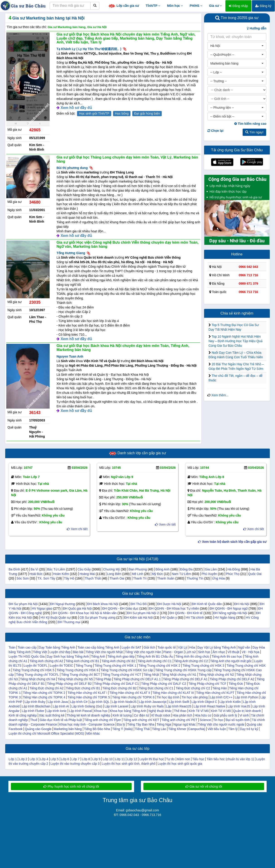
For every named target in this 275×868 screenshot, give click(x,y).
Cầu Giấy (84, 569)
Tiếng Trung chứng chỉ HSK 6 (78, 670)
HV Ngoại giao (42, 608)
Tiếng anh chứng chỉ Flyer (103, 720)
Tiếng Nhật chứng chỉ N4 (38, 679)
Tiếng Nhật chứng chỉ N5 (75, 679)
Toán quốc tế (167, 647)
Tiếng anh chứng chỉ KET (141, 720)
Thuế (34, 720)
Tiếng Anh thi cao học (227, 656)
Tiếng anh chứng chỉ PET (179, 720)
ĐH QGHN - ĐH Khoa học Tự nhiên (174, 608)
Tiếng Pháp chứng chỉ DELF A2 (232, 679)
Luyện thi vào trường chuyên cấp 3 (75, 764)
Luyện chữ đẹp (60, 652)
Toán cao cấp (27, 647)
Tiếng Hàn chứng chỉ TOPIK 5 (89, 697)
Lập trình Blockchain (36, 706)
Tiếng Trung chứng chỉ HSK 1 (115, 666)
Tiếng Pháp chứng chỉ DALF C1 (117, 684)
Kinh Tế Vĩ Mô (199, 711)
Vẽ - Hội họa (250, 652)
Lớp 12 (132, 759)
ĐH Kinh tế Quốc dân (207, 604)
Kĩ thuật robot (161, 715)
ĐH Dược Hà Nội (169, 604)
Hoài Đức (36, 574)
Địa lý (121, 724)
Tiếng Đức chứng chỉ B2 (120, 688)
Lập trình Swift (179, 702)
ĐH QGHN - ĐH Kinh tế (186, 613)
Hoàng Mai (87, 574)
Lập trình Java (58, 702)
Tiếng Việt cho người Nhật (104, 652)
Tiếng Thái (142, 729)
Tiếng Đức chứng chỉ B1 (83, 688)
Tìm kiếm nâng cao (250, 124)
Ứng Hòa (218, 578)
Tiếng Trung (84, 666)
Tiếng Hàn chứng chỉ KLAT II (130, 693)
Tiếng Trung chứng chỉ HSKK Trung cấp (183, 670)
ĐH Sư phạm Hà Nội (23, 604)
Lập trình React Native (210, 706)
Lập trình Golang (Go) (87, 706)
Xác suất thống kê (52, 715)
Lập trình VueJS (239, 706)
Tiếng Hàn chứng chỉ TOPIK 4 (44, 697)
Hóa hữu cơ (203, 715)
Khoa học (101, 711)
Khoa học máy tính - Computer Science (87, 724)
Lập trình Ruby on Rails (147, 706)
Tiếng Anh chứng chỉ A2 (46, 661)
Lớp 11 (120, 759)
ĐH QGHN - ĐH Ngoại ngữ (229, 608)
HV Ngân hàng (225, 618)
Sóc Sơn (23, 578)
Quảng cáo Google (38, 729)
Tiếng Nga (164, 724)
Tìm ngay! (254, 132)
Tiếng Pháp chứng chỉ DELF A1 (185, 679)
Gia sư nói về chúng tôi (204, 786)
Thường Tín (195, 578)
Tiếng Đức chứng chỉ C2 (193, 688)
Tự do (170, 759)
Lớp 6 (65, 759)
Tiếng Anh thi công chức (192, 656)
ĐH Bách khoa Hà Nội (103, 604)
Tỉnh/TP (153, 6)
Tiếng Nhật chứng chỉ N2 (216, 675)
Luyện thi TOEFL (36, 666)
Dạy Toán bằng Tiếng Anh (57, 647)
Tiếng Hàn (220, 688)
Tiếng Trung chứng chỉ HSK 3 (203, 666)
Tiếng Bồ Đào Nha (97, 729)
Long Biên (114, 574)
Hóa (192, 647)
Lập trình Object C (204, 702)
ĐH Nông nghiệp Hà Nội (230, 613)
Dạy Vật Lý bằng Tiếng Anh (217, 647)
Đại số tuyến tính (238, 720)
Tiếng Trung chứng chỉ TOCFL (37, 675)
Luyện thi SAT (131, 647)
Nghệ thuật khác (160, 711)
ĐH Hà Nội (242, 604)
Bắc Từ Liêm (56, 569)
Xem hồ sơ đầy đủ (76, 108)
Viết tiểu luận (217, 729)
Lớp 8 (86, 759)
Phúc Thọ (233, 574)
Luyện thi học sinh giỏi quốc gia (180, 764)
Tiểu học (198, 759)
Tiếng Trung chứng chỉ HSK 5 (33, 670)
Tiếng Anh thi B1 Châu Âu (155, 656)
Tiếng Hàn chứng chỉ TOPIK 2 (44, 693)
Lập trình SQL (100, 702)
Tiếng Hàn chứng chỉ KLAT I (87, 693)
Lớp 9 (96, 759)
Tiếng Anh (98, 656)
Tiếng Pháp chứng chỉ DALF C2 (164, 684)
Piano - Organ (173, 652)
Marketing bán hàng (68, 729)
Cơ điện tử (141, 715)
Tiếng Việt (40, 652)
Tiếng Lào (159, 729)
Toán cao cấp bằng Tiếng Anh (98, 647)
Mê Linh (137, 574)
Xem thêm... (220, 395)
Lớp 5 (55, 759)
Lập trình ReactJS (179, 706)
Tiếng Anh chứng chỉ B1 (82, 661)
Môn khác (93, 733)
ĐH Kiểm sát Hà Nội (138, 618)
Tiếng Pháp (103, 679)
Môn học (175, 6)
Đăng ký (263, 6)
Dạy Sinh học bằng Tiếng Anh (68, 656)
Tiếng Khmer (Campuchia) (187, 729)
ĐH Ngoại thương (63, 604)
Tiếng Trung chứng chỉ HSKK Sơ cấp (127, 670)
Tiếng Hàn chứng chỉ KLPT (215, 693)
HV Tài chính (195, 618)
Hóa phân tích (182, 715)
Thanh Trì (140, 578)
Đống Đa (186, 569)
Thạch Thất (93, 578)
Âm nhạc (219, 652)
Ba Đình (14, 569)
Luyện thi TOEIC (62, 666)
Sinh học (204, 652)
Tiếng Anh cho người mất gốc (231, 661)
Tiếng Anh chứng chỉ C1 (154, 661)
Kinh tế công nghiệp (23, 715)
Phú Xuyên (209, 574)
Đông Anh (163, 569)
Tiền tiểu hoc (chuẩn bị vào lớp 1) (230, 759)
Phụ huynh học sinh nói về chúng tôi (71, 786)
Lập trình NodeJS (124, 702)
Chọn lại (216, 131)
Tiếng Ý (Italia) (122, 729)
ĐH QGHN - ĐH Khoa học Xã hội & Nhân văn (85, 613)
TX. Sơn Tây (46, 578)
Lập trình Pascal (80, 711)
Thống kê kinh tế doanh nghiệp (88, 715)
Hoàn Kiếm (61, 574)
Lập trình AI (61, 706)
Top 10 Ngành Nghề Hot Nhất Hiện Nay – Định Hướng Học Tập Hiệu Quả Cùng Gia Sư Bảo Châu (236, 341)
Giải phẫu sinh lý (225, 715)
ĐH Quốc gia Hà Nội (77, 608)
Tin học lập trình (168, 697)
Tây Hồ (69, 578)
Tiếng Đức (236, 684)
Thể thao (180, 711)
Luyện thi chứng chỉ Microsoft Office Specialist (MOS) (46, 733)
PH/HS (196, 6)
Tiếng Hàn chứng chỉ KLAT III (173, 693)
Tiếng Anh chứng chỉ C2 (191, 661)
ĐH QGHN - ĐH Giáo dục (120, 608)
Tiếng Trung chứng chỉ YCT (122, 675)
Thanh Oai (117, 578)
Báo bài (78, 652)
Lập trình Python (246, 697)
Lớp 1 (13, 759)
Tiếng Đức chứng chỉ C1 (156, 688)
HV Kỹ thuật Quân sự (56, 618)
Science (205, 720)
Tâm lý (233, 729)
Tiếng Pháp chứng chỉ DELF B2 (69, 684)
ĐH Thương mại (69, 622)
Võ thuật (233, 652)
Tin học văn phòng (195, 697)
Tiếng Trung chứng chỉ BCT (81, 675)
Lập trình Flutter (33, 711)
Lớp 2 (23, 759)
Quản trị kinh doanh (247, 711)
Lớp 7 (75, 759)
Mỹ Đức (158, 574)
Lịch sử (191, 652)
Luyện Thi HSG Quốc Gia (27, 656)
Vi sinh (244, 715)
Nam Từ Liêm (181, 574)
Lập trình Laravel (116, 706)
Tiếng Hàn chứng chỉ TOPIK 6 (133, 697)
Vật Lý (183, 647)
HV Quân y (169, 618)
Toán (12, 647)
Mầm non (183, 759)
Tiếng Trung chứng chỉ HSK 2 (159, 666)
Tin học (218, 720)
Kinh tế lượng (122, 715)
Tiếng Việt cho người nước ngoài (221, 724)
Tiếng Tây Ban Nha (141, 724)
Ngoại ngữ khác (185, 724)
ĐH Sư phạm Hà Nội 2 (143, 613)
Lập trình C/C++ (221, 697)
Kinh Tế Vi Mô (221, 711)
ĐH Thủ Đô (139, 604)
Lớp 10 (108, 759)
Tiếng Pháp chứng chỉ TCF (207, 684)
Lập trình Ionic (57, 711)
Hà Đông (234, 569)
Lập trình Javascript (153, 702)
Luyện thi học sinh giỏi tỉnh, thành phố (129, 764)
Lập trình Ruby (35, 702)
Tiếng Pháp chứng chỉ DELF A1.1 (137, 679)
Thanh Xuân (166, 578)
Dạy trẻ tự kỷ (249, 729)
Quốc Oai (255, 574)
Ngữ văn (244, 647)
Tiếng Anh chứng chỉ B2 (118, 661)
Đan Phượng (138, 569)
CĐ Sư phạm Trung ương (98, 618)
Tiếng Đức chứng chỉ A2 (47, 688)
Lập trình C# (79, 702)
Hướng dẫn (257, 28)
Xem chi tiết (77, 529)
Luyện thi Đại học (152, 759)
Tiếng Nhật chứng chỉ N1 (179, 675)
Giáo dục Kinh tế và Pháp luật (61, 720)
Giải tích (150, 647)
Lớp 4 (44, 759)
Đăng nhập (238, 6)
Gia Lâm (211, 569)
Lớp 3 (34, 759)
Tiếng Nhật (151, 675)
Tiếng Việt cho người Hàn (143, 652)
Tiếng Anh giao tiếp (121, 656)
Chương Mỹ (111, 569)
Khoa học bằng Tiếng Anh (128, 711)
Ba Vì (34, 569)
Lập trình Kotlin (230, 702)
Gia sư (215, 6)
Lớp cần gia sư (123, 6)
